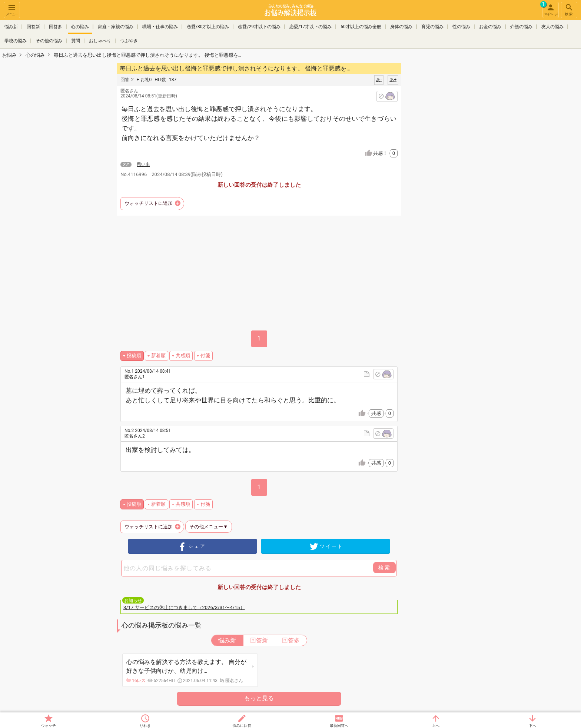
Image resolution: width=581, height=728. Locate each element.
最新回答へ (339, 726)
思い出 (143, 164)
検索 (569, 9)
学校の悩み (16, 40)
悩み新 (11, 27)
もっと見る (259, 698)
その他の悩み (49, 40)
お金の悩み (490, 27)
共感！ (385, 153)
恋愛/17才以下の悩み (311, 27)
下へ (532, 726)
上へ (436, 726)
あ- (379, 80)
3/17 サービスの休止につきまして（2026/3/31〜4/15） (184, 607)
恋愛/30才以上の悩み (208, 27)
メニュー (12, 9)
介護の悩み (521, 27)
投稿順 (134, 355)
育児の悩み (432, 27)
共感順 (183, 355)
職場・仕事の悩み (160, 27)
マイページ (550, 9)
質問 (76, 40)
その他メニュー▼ (209, 527)
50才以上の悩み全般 (361, 27)
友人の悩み (552, 27)
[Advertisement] (454, 173)
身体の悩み (401, 27)
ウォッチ (49, 726)
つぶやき (129, 40)
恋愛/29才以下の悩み (259, 27)
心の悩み (80, 27)
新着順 (158, 355)
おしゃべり (100, 40)
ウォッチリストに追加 (149, 203)
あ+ (393, 80)
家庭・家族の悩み (116, 27)
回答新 (33, 27)
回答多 (56, 27)
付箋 (205, 355)
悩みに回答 (242, 726)
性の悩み (461, 27)
